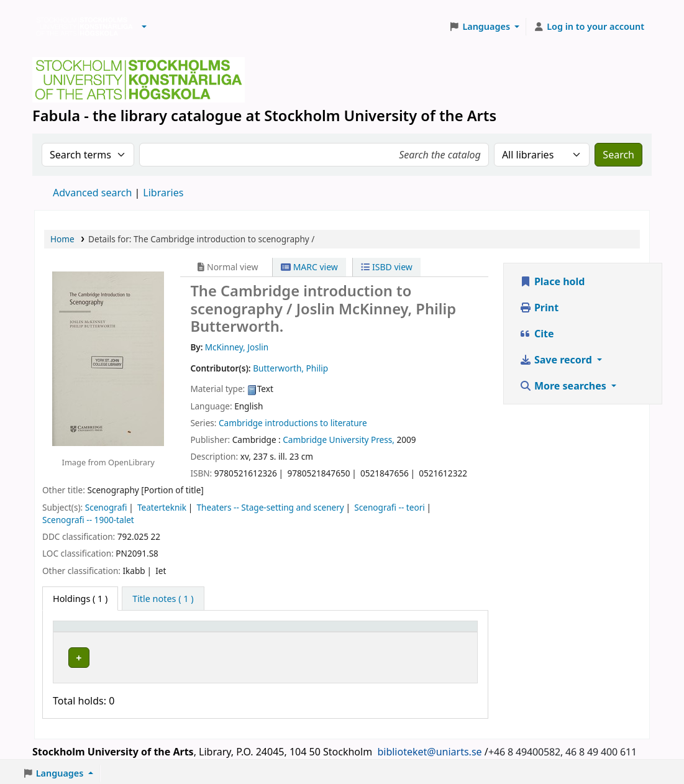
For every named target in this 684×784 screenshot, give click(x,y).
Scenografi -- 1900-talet (88, 520)
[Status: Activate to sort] (442, 632)
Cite (537, 334)
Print (539, 308)
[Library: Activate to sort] (220, 632)
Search (618, 155)
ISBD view (386, 267)
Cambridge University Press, (339, 440)
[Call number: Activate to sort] (352, 632)
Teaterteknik (162, 507)
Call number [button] (329, 632)
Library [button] (164, 632)
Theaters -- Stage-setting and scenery (271, 507)
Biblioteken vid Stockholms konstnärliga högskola (81, 27)
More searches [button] (564, 386)
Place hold (552, 281)
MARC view (309, 267)
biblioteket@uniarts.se (429, 749)
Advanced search (92, 193)
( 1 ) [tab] (80, 599)
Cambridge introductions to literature (293, 423)
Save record (557, 360)
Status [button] (427, 632)
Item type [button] (80, 632)
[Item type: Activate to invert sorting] (98, 632)
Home (62, 239)
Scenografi (106, 507)
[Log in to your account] (589, 27)
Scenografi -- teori (390, 507)
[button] (144, 27)
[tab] (163, 599)
